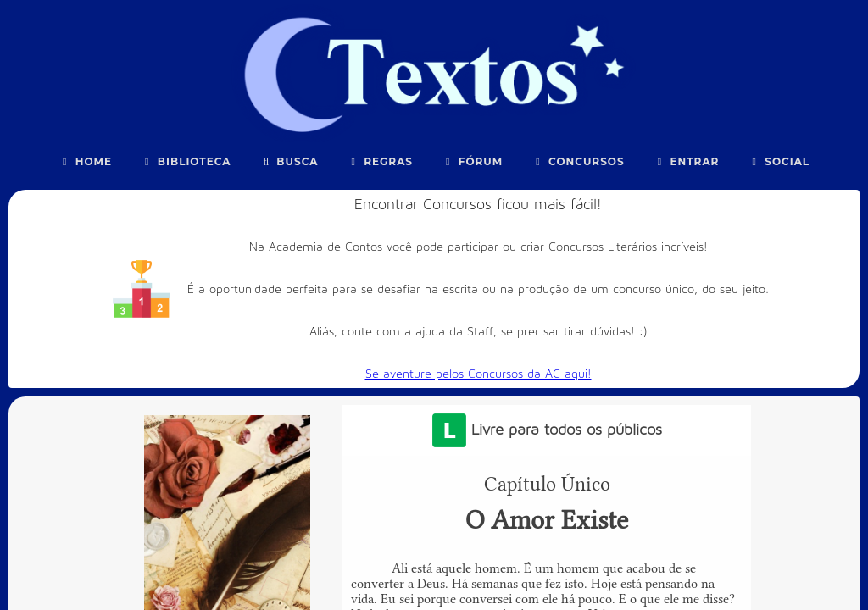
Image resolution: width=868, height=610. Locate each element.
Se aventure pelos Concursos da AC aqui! (479, 374)
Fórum (472, 161)
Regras (380, 161)
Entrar (687, 161)
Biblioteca (186, 161)
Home (85, 161)
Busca (289, 161)
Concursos (578, 161)
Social (779, 161)
